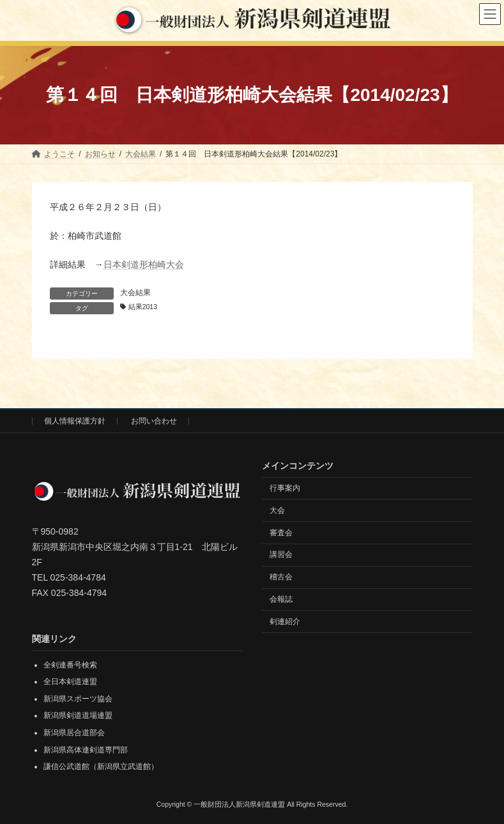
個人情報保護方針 (75, 421)
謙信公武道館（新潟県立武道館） (101, 767)
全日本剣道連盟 (70, 682)
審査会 (281, 533)
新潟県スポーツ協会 (78, 699)
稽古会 (281, 577)
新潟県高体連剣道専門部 (86, 750)
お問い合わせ (154, 421)
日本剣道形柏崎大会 (144, 264)
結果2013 (143, 307)
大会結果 (135, 293)
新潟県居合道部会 (74, 733)
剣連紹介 (285, 622)
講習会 (281, 555)
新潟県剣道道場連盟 (78, 716)
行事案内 (285, 488)
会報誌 (281, 599)
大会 (277, 510)
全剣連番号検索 (70, 665)
